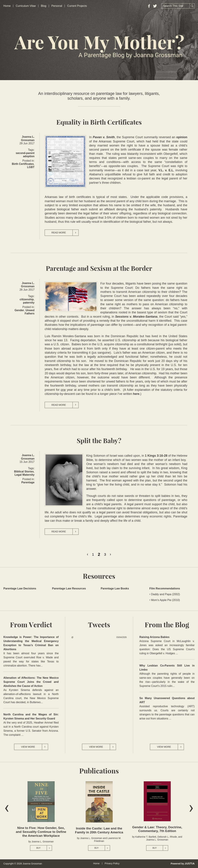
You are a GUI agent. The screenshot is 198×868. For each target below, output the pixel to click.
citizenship (27, 299)
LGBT (31, 167)
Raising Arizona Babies (154, 637)
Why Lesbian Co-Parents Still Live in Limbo (167, 668)
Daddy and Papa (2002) (166, 594)
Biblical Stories (24, 472)
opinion (182, 137)
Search (192, 6)
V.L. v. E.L (166, 170)
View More (34, 747)
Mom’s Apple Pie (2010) (166, 600)
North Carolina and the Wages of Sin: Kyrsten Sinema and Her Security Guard (31, 716)
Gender (19, 310)
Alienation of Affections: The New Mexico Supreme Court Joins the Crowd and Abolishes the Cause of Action (31, 682)
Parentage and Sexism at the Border (99, 269)
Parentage (28, 482)
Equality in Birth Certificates (99, 122)
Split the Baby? (99, 441)
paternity (29, 303)
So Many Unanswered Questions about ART (167, 700)
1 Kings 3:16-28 (156, 456)
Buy (44, 848)
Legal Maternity (25, 475)
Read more (65, 233)
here (136, 394)
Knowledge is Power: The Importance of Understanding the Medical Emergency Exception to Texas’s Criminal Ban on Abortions (31, 643)
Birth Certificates (23, 164)
